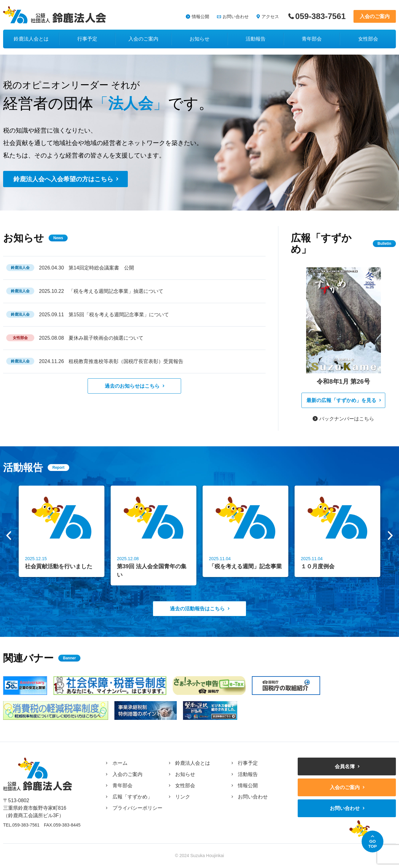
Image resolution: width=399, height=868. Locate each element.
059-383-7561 (320, 16)
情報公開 (200, 17)
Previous (9, 536)
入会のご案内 (375, 16)
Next (390, 536)
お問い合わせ (236, 17)
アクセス (270, 17)
